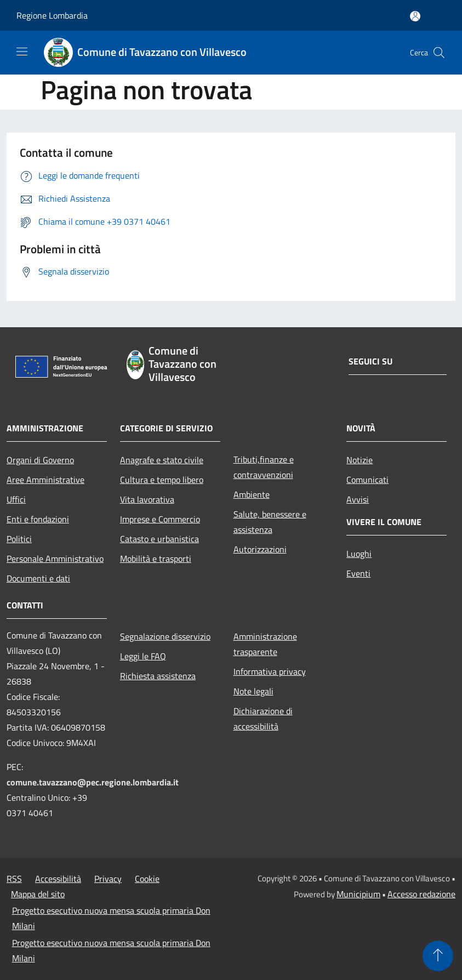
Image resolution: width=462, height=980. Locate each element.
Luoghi (359, 554)
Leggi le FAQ (143, 656)
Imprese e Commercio (160, 519)
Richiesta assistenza (158, 676)
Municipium (358, 894)
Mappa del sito (38, 894)
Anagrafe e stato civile (162, 460)
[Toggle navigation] (22, 52)
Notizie (360, 460)
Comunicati (367, 480)
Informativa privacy (270, 671)
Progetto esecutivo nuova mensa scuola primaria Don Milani (111, 918)
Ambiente (252, 494)
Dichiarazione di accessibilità (263, 719)
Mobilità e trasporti (156, 559)
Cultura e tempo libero (162, 480)
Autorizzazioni (260, 549)
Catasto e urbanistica (159, 539)
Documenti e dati (38, 578)
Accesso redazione (421, 894)
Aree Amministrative (45, 480)
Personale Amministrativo (55, 559)
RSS (14, 879)
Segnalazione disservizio (165, 636)
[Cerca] (439, 53)
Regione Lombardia (52, 15)
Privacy (108, 879)
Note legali (253, 691)
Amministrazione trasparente (265, 644)
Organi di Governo (40, 460)
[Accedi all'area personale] (415, 16)
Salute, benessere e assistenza (270, 522)
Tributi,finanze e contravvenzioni (264, 467)
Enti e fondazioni (38, 519)
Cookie (147, 879)
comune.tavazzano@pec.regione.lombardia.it (93, 782)
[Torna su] (438, 956)
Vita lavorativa (147, 499)
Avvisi (358, 499)
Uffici (16, 499)
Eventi (358, 573)
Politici (19, 539)
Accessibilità (58, 879)
